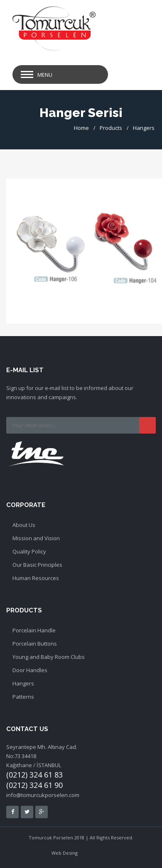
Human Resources (36, 578)
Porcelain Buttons (35, 644)
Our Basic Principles (37, 565)
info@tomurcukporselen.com (43, 795)
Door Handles (30, 670)
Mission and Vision (36, 538)
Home (81, 128)
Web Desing (65, 853)
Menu (45, 75)
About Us (24, 525)
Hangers (144, 128)
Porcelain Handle (34, 630)
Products (111, 128)
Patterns (23, 697)
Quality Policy (29, 551)
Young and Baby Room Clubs (49, 657)
